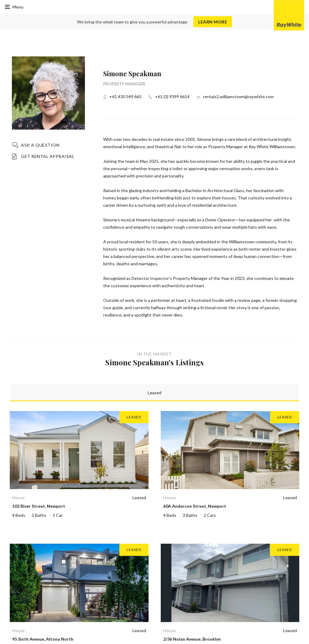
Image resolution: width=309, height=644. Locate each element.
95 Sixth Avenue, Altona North (43, 639)
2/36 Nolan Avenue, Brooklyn (192, 639)
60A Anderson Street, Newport (195, 506)
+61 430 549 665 (125, 97)
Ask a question (40, 145)
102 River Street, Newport (39, 506)
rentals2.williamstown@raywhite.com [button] (238, 97)
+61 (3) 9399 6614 (172, 97)
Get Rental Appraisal (48, 156)
